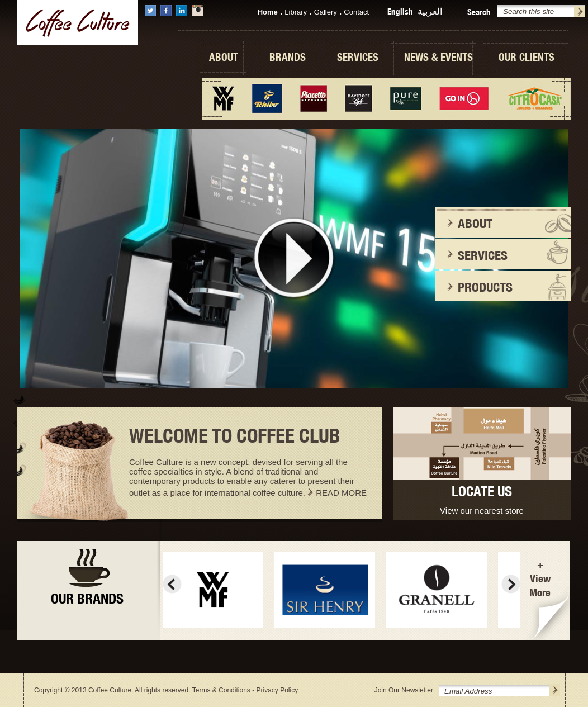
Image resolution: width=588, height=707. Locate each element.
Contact (356, 12)
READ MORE (341, 493)
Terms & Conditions (221, 690)
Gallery (326, 12)
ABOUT (224, 57)
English (400, 11)
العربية (430, 11)
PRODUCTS (485, 287)
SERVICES (358, 57)
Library (296, 12)
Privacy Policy (277, 690)
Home (268, 12)
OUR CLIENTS (527, 57)
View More (540, 585)
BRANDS (288, 57)
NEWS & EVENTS (438, 57)
